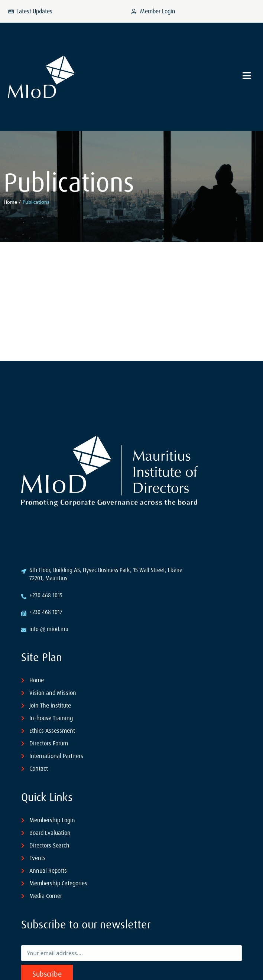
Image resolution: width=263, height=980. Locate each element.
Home (10, 202)
